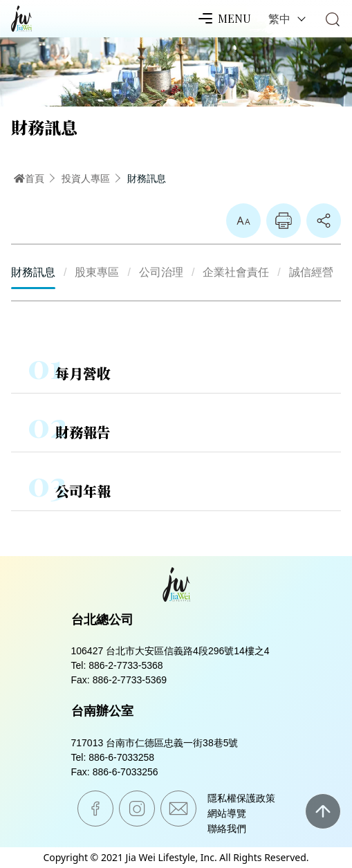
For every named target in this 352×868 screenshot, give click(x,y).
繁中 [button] (281, 18)
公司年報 (83, 491)
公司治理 (161, 272)
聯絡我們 (227, 829)
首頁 (29, 178)
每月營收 (83, 373)
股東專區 (97, 272)
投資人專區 (86, 178)
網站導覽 (227, 813)
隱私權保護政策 (241, 798)
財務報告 (83, 432)
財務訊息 (147, 178)
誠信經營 (311, 272)
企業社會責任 (236, 272)
